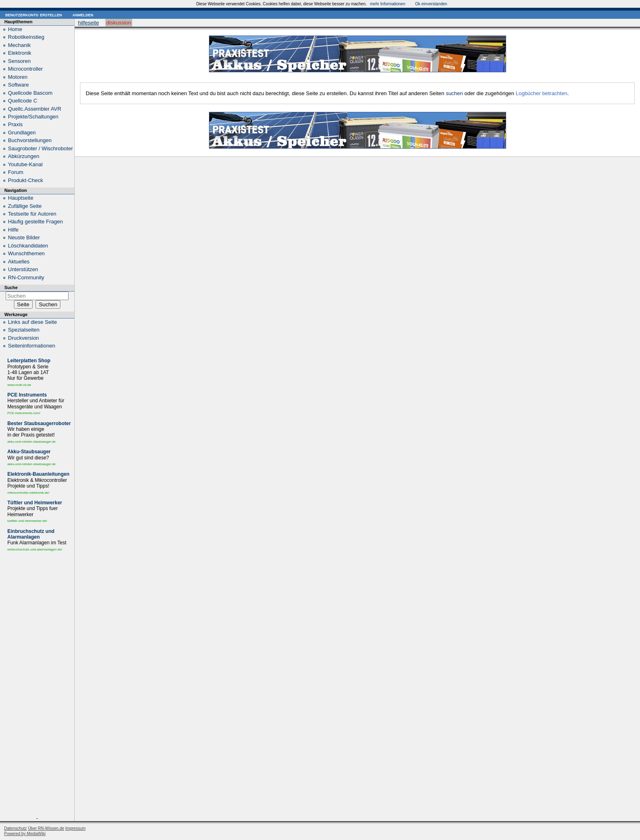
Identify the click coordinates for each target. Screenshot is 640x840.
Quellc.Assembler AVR (35, 109)
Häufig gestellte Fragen (36, 222)
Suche (11, 287)
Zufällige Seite (25, 206)
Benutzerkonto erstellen (33, 14)
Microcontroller (26, 69)
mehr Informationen (388, 4)
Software (19, 85)
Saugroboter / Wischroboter (41, 148)
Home (15, 29)
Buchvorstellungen (30, 140)
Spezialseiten (24, 330)
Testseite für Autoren (32, 214)
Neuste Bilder (24, 237)
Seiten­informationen (32, 346)
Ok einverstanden (431, 4)
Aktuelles (19, 262)
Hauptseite (21, 198)
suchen (454, 93)
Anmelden (83, 14)
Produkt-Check (26, 180)
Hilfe (13, 230)
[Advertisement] (37, 685)
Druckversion (24, 338)
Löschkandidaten (28, 246)
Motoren (18, 77)
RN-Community (26, 277)
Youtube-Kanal (26, 164)
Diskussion (119, 23)
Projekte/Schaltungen (33, 117)
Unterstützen (23, 269)
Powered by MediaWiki (25, 834)
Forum (16, 172)
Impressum (75, 828)
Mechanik (20, 45)
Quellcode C (23, 101)
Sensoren (20, 61)
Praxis (16, 124)
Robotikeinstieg (26, 37)
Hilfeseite (88, 23)
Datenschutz (16, 828)
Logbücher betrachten (541, 93)
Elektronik (20, 53)
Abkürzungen (24, 156)
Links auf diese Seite (33, 322)
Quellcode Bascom (30, 93)
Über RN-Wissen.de (46, 828)
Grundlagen (22, 133)
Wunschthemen (27, 253)
